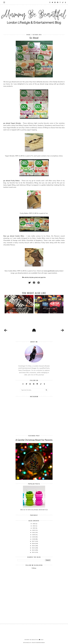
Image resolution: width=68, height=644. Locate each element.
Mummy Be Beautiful (32, 640)
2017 (33, 541)
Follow (34, 568)
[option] (19, 304)
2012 (33, 552)
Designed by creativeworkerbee (34, 643)
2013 (33, 550)
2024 (34, 526)
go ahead (36, 277)
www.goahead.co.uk (51, 271)
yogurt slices (43, 277)
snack (39, 277)
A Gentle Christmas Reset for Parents (34, 440)
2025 (34, 524)
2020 (34, 535)
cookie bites (27, 277)
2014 (33, 548)
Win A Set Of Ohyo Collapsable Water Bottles (34, 510)
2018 (34, 539)
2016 (33, 543)
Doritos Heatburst (19, 308)
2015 (33, 546)
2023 (34, 528)
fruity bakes (32, 277)
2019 (34, 537)
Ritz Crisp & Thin (49, 308)
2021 (34, 532)
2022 (34, 530)
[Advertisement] (43, 586)
